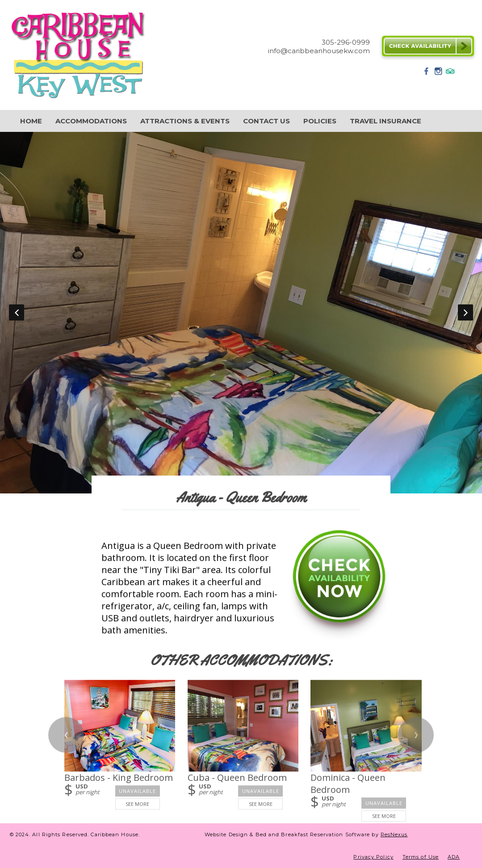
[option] (241, 313)
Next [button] (465, 312)
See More (137, 804)
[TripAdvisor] (450, 74)
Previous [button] (17, 312)
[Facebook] (427, 74)
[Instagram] (438, 74)
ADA (454, 857)
